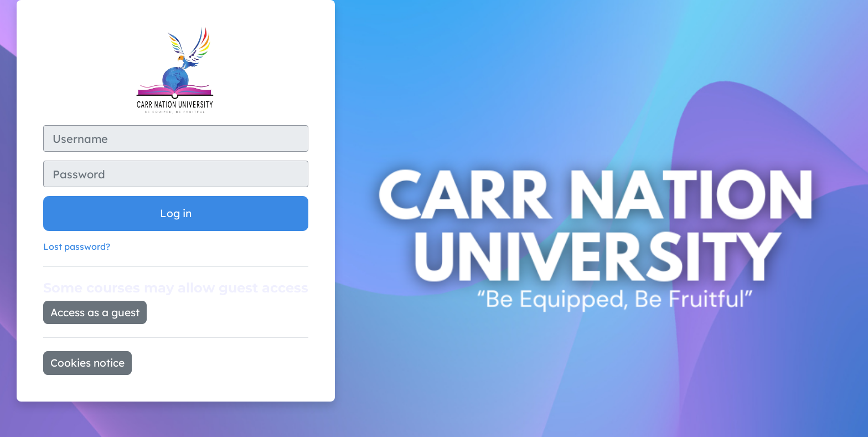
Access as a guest (95, 312)
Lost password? (77, 246)
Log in (176, 213)
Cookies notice (87, 363)
